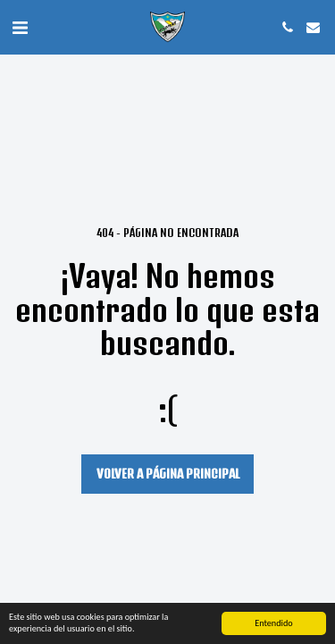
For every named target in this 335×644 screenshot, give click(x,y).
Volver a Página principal (168, 474)
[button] (20, 26)
